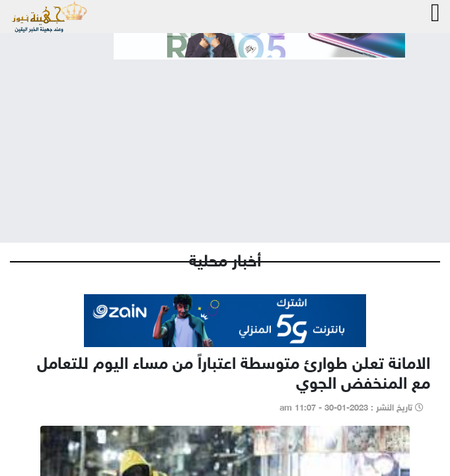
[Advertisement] (225, 140)
